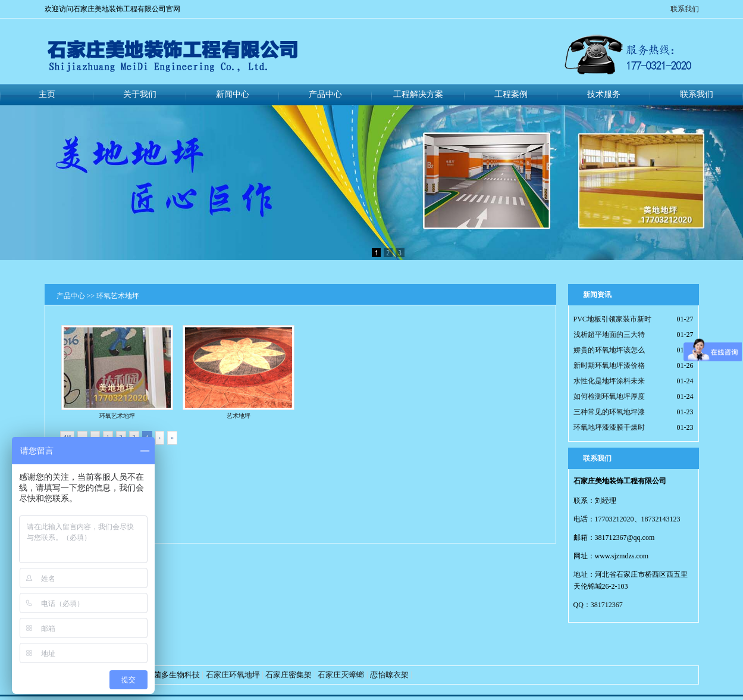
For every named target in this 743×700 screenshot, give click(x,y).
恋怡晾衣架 (389, 675)
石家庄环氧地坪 (233, 675)
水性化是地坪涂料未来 (609, 381)
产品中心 (325, 94)
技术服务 (604, 94)
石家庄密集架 (289, 675)
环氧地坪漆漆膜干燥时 (609, 427)
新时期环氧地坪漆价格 (609, 365)
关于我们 (140, 94)
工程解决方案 (418, 94)
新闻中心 (233, 94)
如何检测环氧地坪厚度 (609, 396)
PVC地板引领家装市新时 (612, 319)
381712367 (607, 605)
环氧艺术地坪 (117, 372)
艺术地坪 (239, 372)
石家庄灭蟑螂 (341, 675)
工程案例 (511, 94)
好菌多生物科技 (173, 675)
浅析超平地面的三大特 (609, 335)
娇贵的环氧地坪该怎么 (609, 350)
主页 (47, 94)
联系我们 (685, 9)
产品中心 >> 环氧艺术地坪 (98, 296)
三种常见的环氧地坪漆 (609, 412)
